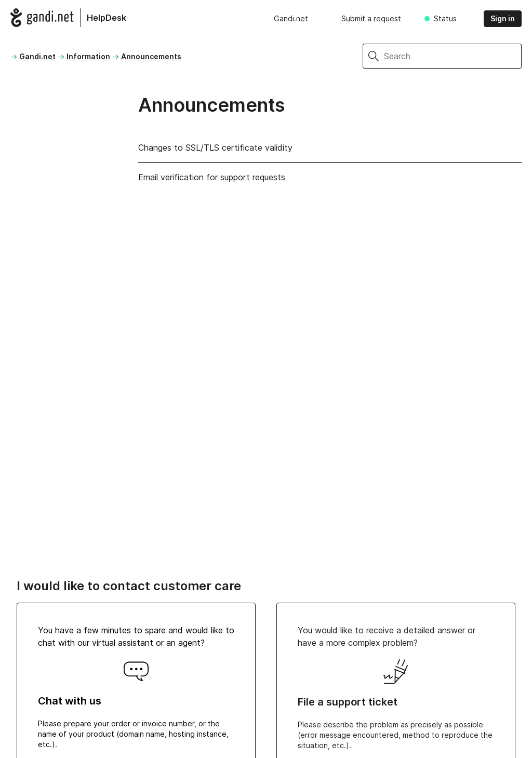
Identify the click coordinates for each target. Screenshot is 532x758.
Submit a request (371, 18)
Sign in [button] (503, 18)
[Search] (453, 56)
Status (445, 18)
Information (88, 56)
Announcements (151, 56)
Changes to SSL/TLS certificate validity (215, 148)
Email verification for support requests (212, 177)
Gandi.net (291, 18)
